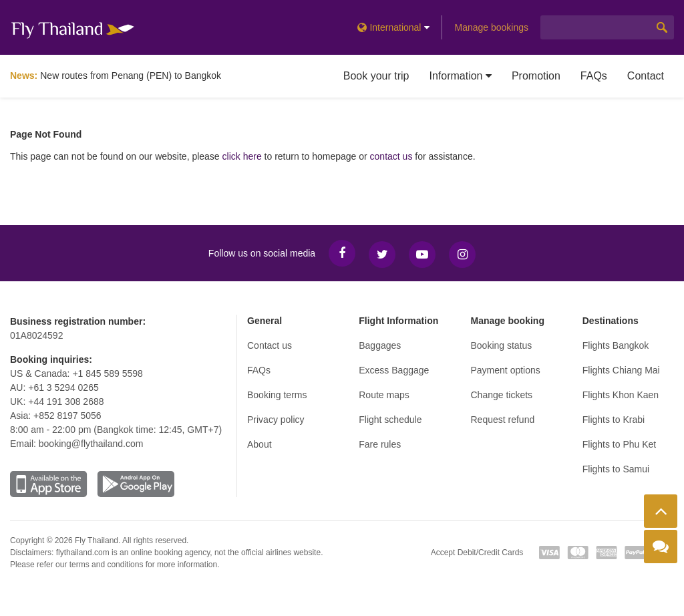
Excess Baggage (394, 370)
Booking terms (277, 395)
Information (460, 76)
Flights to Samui (616, 469)
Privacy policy (276, 420)
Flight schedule (390, 420)
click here (242, 156)
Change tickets (502, 395)
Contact (646, 76)
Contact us (270, 345)
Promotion (536, 76)
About (260, 444)
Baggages (380, 345)
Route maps (384, 395)
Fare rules (380, 444)
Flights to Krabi (614, 420)
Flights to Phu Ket (620, 444)
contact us (391, 156)
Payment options (506, 370)
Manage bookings (491, 27)
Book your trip (376, 76)
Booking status (502, 345)
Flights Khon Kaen (621, 395)
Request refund (503, 420)
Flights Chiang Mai (621, 370)
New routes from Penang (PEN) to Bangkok (131, 75)
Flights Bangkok (616, 345)
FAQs (594, 76)
